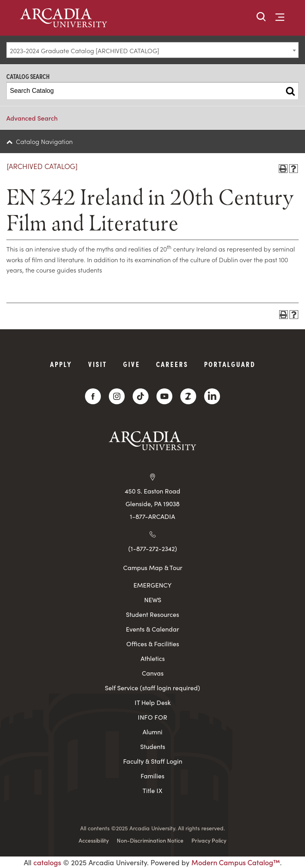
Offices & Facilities (153, 644)
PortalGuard (230, 364)
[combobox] (152, 50)
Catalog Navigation (44, 141)
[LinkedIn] (212, 396)
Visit (98, 364)
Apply (61, 364)
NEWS (153, 600)
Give (132, 364)
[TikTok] (141, 396)
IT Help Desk (153, 702)
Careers (172, 364)
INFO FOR (152, 717)
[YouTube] (164, 396)
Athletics (153, 658)
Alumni (152, 732)
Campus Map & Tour (153, 567)
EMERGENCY (152, 585)
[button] (261, 17)
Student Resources (152, 614)
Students (153, 746)
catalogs (47, 862)
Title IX (152, 790)
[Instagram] (117, 396)
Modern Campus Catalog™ (236, 862)
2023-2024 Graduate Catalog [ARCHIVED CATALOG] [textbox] (85, 50)
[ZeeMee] (188, 396)
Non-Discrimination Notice (150, 840)
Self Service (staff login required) (152, 688)
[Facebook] (93, 396)
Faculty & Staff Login (153, 761)
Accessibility (94, 840)
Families (152, 776)
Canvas (153, 673)
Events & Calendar (152, 629)
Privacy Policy (209, 840)
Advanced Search (32, 118)
